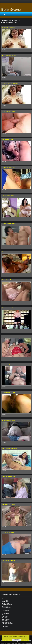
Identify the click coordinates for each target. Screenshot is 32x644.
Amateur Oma (5, 602)
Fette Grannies (6, 609)
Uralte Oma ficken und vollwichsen (10, 83)
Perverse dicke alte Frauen (8, 196)
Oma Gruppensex (6, 619)
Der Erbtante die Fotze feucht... (9, 168)
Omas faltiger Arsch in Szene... (9, 420)
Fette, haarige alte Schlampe (9, 504)
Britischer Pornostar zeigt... (8, 308)
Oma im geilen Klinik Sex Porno (9, 55)
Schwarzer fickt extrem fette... (9, 476)
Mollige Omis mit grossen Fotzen (10, 448)
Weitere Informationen (22, 638)
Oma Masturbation (6, 622)
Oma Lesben (5, 621)
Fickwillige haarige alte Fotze (9, 392)
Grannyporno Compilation (8, 612)
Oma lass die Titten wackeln (8, 533)
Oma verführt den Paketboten (9, 280)
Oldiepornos (5, 615)
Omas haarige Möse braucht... (9, 111)
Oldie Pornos (4, 643)
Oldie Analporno (6, 613)
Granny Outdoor (6, 611)
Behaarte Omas (6, 603)
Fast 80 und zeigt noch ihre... (9, 364)
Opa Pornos (5, 627)
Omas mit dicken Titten (7, 625)
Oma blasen (5, 616)
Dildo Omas (5, 606)
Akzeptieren (16, 640)
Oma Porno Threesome (8, 624)
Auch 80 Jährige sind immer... (9, 561)
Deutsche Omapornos (7, 605)
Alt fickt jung (5, 600)
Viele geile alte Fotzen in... (8, 139)
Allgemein (5, 599)
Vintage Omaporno (7, 628)
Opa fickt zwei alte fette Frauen (9, 336)
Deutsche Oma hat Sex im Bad (9, 224)
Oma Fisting (5, 618)
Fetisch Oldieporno (7, 608)
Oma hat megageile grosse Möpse (10, 252)
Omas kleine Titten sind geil (8, 27)
